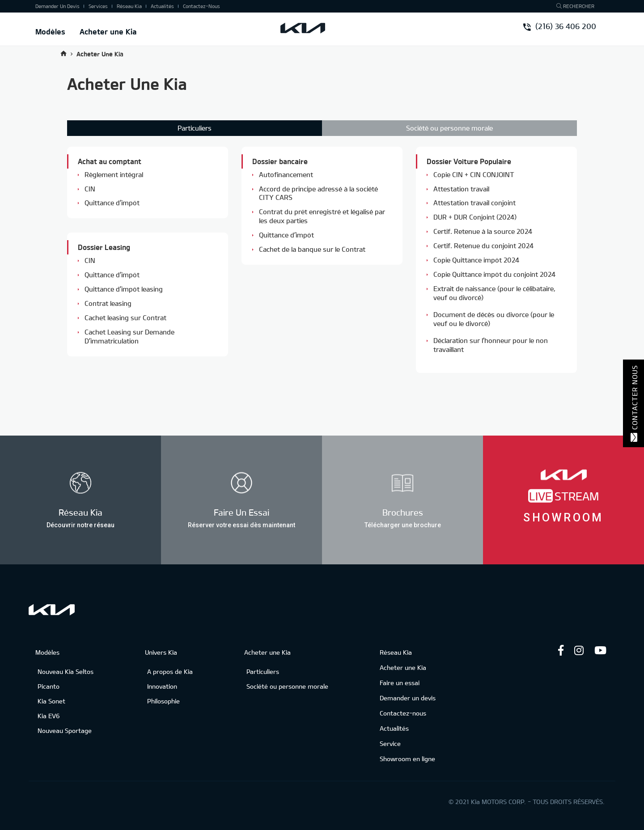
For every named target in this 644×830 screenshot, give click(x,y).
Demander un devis (57, 6)
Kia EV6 (49, 716)
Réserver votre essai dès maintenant (241, 525)
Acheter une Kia (108, 31)
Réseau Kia (129, 6)
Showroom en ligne (407, 759)
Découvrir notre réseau (80, 525)
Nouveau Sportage (65, 730)
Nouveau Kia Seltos (66, 671)
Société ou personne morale (449, 128)
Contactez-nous (201, 6)
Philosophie (163, 701)
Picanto (49, 686)
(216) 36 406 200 (560, 27)
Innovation (162, 686)
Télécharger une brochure (403, 525)
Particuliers (263, 671)
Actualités (162, 6)
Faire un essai (400, 683)
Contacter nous (634, 403)
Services (98, 6)
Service (390, 743)
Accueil (64, 53)
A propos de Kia (170, 671)
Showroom (563, 518)
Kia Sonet (51, 701)
